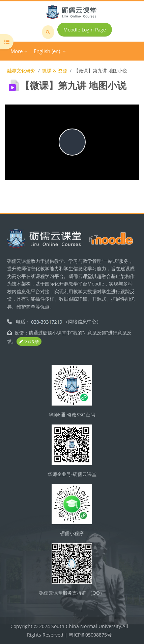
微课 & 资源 (55, 71)
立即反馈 (29, 341)
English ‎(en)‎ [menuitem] (47, 51)
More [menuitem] (17, 51)
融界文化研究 (21, 71)
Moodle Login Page (85, 30)
